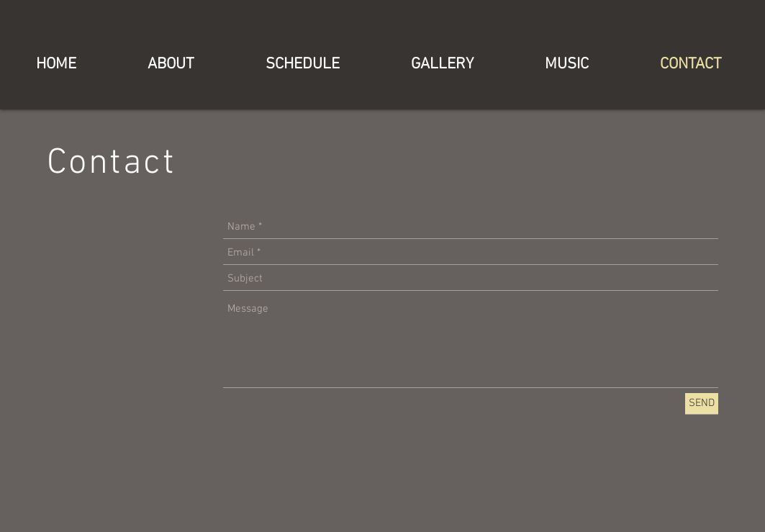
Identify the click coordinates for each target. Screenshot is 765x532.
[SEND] (702, 403)
